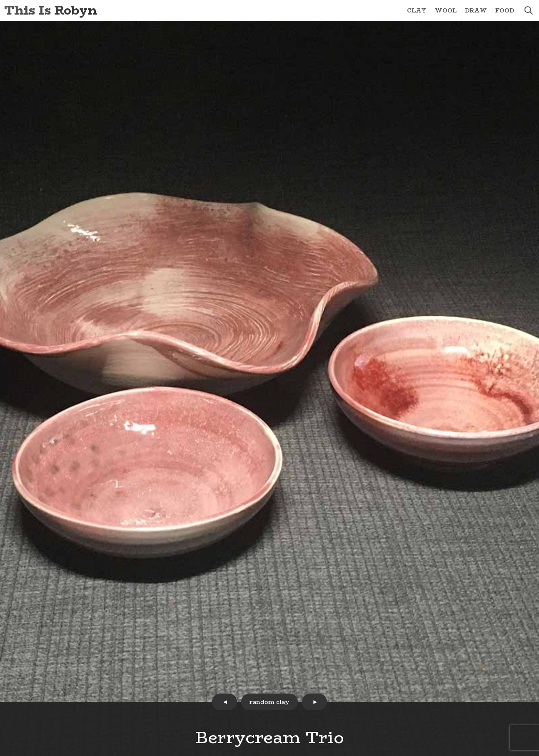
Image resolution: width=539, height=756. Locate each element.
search (529, 10)
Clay (417, 10)
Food (505, 10)
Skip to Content (0, 0)
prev (225, 702)
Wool (446, 10)
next (314, 702)
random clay (269, 702)
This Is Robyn (51, 10)
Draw (476, 10)
